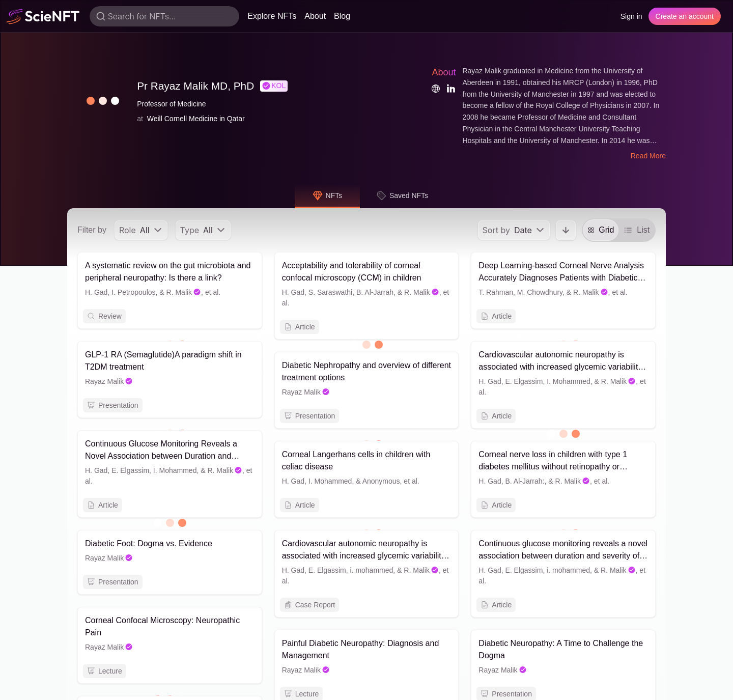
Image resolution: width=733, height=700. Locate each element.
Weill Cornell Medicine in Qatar (196, 119)
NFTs (328, 195)
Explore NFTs (272, 16)
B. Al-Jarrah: (525, 481)
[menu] (141, 230)
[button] (96, 101)
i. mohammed (372, 572)
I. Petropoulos (133, 292)
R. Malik (184, 292)
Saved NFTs (402, 195)
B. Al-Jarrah (375, 292)
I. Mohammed (569, 381)
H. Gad (96, 292)
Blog (342, 16)
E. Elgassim (524, 381)
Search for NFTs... (142, 16)
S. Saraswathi (330, 292)
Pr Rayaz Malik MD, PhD (195, 86)
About (315, 16)
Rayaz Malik (109, 381)
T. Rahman (496, 292)
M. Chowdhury (540, 292)
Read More (648, 156)
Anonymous (381, 481)
